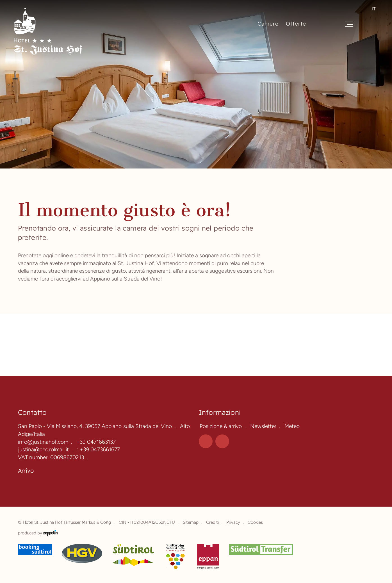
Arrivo (26, 471)
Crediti (212, 522)
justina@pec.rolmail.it (43, 449)
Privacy (233, 522)
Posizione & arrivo (221, 426)
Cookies (255, 522)
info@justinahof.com (43, 442)
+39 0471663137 (96, 442)
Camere (268, 24)
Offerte (296, 24)
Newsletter (263, 426)
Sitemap (191, 522)
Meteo (292, 426)
